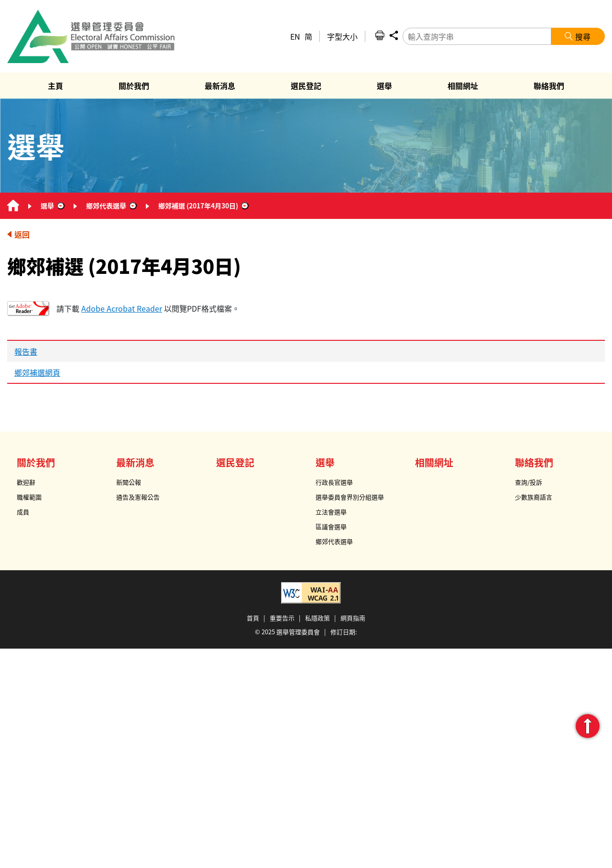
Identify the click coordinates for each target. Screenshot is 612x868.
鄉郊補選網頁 (37, 372)
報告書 (26, 351)
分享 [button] (393, 35)
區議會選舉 (331, 526)
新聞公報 (129, 482)
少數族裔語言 (534, 497)
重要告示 (282, 618)
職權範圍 (29, 497)
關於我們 (36, 462)
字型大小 (342, 36)
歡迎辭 (26, 482)
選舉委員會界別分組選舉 (350, 497)
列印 (380, 35)
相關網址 (434, 462)
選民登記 (235, 462)
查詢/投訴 (529, 482)
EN (295, 36)
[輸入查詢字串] (477, 36)
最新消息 (135, 462)
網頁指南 (353, 618)
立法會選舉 (331, 512)
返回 (22, 234)
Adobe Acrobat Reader (122, 308)
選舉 (47, 206)
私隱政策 (317, 618)
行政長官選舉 (334, 482)
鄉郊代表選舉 (106, 206)
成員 (23, 512)
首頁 (253, 618)
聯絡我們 (534, 462)
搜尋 (583, 36)
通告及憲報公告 (138, 497)
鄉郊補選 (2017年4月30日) (198, 206)
